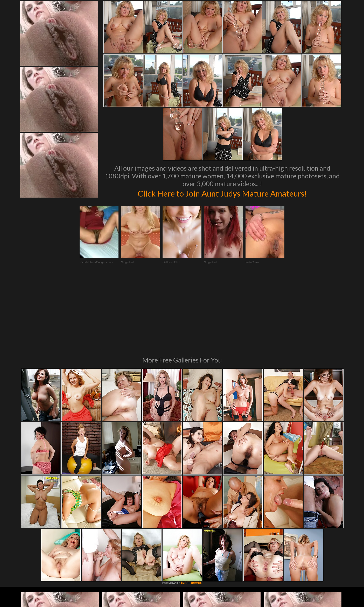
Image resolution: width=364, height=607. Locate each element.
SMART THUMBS (191, 512)
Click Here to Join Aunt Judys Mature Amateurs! (222, 193)
